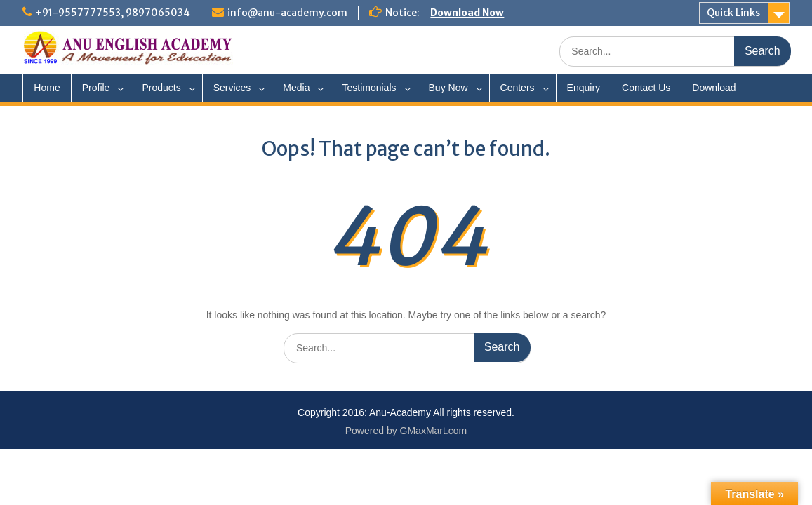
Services (232, 88)
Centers (518, 88)
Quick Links (733, 13)
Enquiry (584, 88)
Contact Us (646, 88)
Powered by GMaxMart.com (406, 431)
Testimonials (369, 88)
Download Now (467, 13)
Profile (96, 88)
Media (296, 88)
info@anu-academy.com (287, 13)
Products (161, 88)
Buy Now (448, 88)
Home (47, 88)
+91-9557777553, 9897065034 (113, 13)
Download (714, 88)
